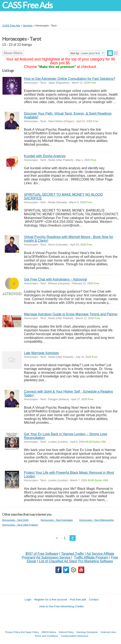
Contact (94, 600)
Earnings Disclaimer (87, 632)
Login (28, 600)
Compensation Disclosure (75, 636)
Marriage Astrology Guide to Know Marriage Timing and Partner (71, 314)
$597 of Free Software (42, 554)
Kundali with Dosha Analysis (45, 156)
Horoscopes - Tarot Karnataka (57, 520)
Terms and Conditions (46, 636)
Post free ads (78, 600)
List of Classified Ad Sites (58, 561)
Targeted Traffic (72, 554)
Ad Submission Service (53, 557)
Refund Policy (66, 632)
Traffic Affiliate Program (91, 557)
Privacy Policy (12, 632)
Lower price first (90, 53)
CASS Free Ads (27, 5)
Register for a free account (51, 600)
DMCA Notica (49, 632)
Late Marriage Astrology (42, 353)
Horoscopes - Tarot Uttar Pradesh (20, 525)
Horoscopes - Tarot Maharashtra (96, 520)
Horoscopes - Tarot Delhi (15, 520)
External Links (108, 632)
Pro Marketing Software (95, 561)
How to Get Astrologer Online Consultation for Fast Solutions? (70, 79)
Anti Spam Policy (30, 632)
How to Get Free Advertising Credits (62, 606)
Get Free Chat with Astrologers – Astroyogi (55, 279)
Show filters (13, 53)
